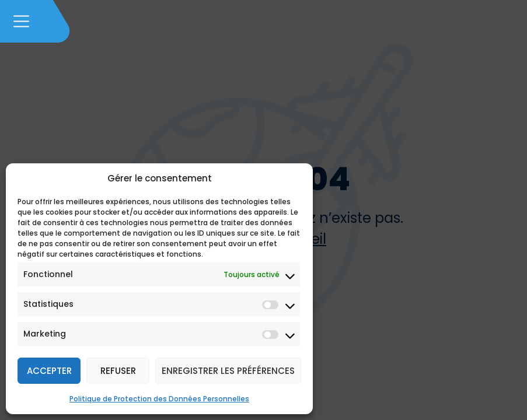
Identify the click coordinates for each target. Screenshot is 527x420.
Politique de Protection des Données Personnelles (159, 399)
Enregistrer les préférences (228, 371)
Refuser (118, 371)
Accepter (49, 371)
